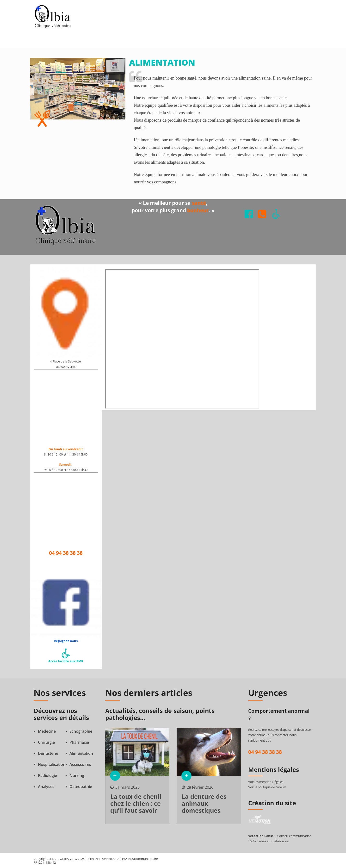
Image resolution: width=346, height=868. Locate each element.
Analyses (46, 787)
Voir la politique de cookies (267, 787)
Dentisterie (48, 753)
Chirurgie (46, 742)
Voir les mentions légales (266, 782)
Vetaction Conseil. (262, 836)
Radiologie (47, 775)
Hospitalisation (52, 764)
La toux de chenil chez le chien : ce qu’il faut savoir (136, 803)
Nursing (77, 775)
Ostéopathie (81, 787)
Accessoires (80, 764)
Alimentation (81, 753)
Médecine (47, 731)
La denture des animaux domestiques (204, 803)
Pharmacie (79, 742)
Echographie (81, 731)
